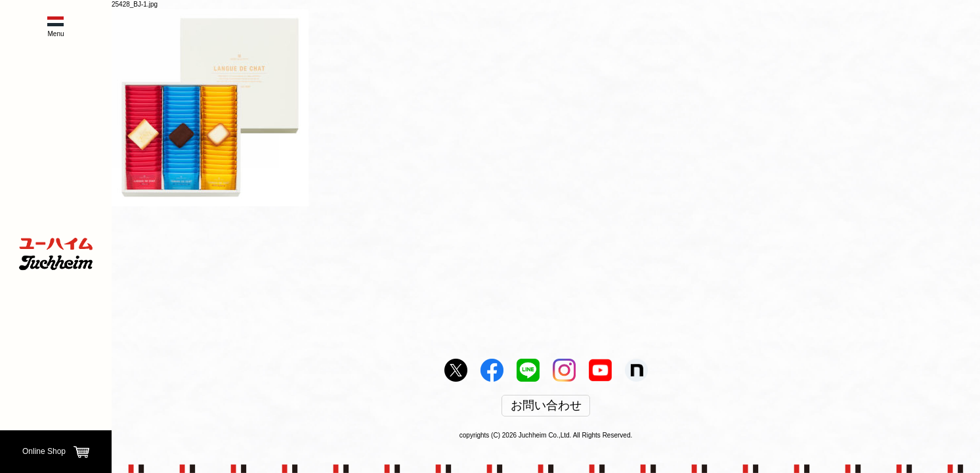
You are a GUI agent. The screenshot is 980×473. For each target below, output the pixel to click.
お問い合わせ (546, 406)
